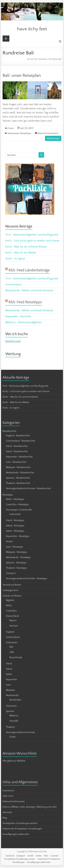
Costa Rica (11, 611)
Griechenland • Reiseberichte (21, 441)
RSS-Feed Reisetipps (25, 302)
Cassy (11, 128)
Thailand (10, 727)
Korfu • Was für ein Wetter (21, 253)
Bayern (13, 621)
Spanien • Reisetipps (16, 563)
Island (9, 669)
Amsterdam (15, 700)
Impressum (8, 791)
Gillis (12, 652)
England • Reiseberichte (18, 436)
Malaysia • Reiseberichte (18, 467)
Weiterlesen (53, 138)
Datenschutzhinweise (14, 801)
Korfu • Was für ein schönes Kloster (26, 247)
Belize (9, 606)
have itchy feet (32, 29)
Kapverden (12, 680)
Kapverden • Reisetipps (18, 536)
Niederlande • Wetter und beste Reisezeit (29, 290)
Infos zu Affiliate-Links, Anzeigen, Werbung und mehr (30, 807)
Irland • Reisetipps (15, 520)
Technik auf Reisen (12, 585)
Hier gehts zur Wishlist (14, 761)
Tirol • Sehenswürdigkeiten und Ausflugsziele (32, 235)
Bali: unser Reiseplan (22, 75)
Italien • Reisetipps (15, 531)
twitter (39, 856)
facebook (10, 856)
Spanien (10, 711)
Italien (9, 674)
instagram (21, 856)
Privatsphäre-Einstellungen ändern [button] (20, 823)
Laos (8, 685)
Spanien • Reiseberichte (18, 478)
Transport (11, 573)
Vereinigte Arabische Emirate (20, 732)
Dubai (12, 737)
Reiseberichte (9, 431)
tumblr (31, 856)
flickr (46, 856)
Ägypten (10, 600)
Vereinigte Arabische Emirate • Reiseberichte (28, 488)
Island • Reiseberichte (17, 451)
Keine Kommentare (48, 133)
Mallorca (14, 716)
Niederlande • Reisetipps (18, 557)
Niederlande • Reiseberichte (20, 473)
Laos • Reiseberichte (16, 462)
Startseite (43, 59)
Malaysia (10, 690)
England (10, 632)
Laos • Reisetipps (14, 547)
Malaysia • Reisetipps (16, 552)
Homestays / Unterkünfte (19, 510)
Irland (9, 664)
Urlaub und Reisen (12, 596)
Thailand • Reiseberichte (18, 483)
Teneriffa (14, 721)
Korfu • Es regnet (15, 259)
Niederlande (12, 695)
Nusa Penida (16, 658)
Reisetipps (26, 133)
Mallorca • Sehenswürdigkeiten (24, 322)
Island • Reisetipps (15, 526)
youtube (55, 856)
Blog (5, 818)
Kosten (9, 542)
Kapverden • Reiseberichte (19, 457)
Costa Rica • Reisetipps (17, 505)
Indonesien (13, 133)
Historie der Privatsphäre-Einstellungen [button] (22, 829)
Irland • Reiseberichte (17, 446)
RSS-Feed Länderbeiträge (29, 270)
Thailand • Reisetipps (16, 568)
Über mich (8, 796)
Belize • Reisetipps (15, 499)
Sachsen (14, 626)
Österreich (11, 706)
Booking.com (13, 341)
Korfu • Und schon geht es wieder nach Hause (32, 241)
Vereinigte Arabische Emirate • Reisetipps (27, 579)
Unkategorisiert (10, 590)
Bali (11, 647)
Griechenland (13, 285)
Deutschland (12, 616)
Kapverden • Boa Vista (18, 316)
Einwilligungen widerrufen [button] (16, 834)
